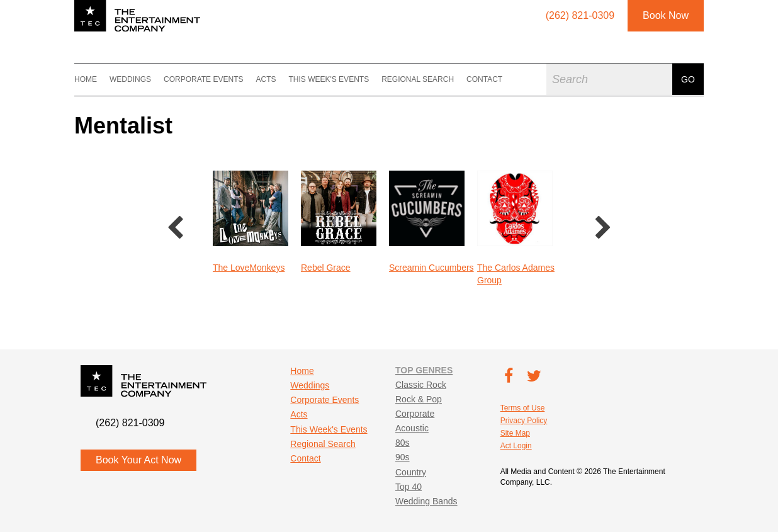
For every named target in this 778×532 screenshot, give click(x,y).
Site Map (515, 433)
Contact (484, 79)
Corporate (415, 414)
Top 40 (409, 487)
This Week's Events (329, 79)
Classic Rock (421, 385)
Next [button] (603, 229)
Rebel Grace (326, 268)
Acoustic (412, 428)
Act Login (516, 446)
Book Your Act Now (138, 460)
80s (403, 443)
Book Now (666, 15)
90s (403, 457)
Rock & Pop (419, 399)
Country (411, 472)
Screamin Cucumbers (431, 268)
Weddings (130, 79)
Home (86, 79)
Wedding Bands (426, 501)
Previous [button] (175, 229)
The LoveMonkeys (249, 268)
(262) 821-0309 (130, 423)
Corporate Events (203, 79)
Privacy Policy (524, 421)
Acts (266, 79)
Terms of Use (523, 408)
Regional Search (418, 79)
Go (688, 79)
